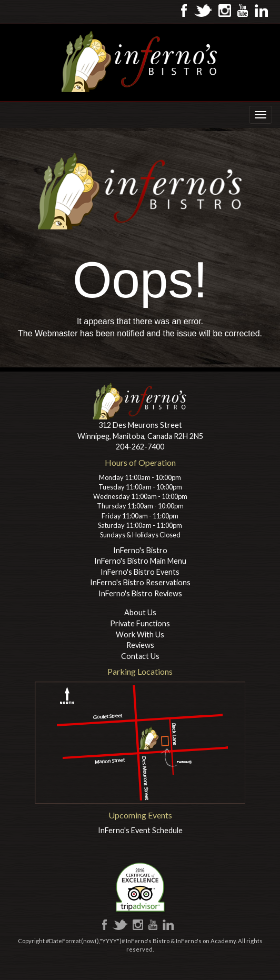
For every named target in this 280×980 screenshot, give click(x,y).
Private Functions (140, 623)
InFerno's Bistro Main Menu (140, 561)
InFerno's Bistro (140, 550)
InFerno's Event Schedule (140, 830)
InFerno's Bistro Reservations (140, 582)
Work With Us (140, 634)
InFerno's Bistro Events (140, 572)
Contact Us (140, 656)
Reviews (140, 645)
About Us (140, 612)
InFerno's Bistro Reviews (140, 593)
